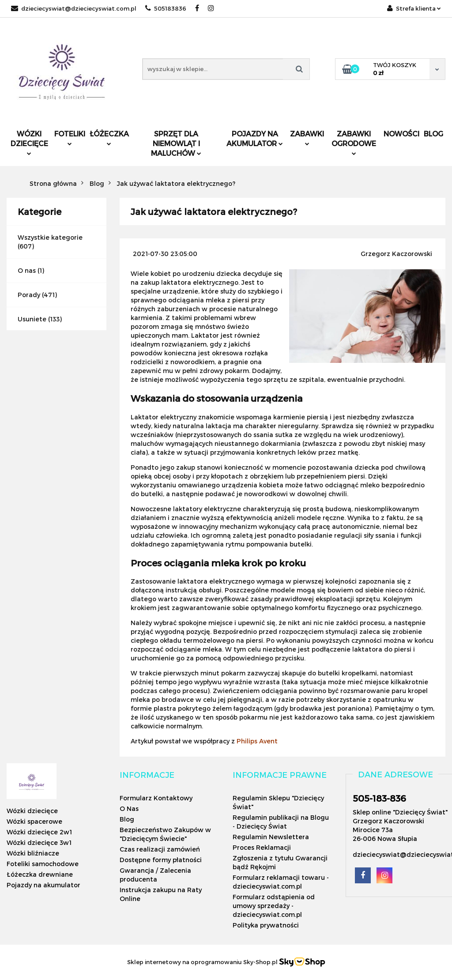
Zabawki (307, 138)
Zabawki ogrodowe (354, 142)
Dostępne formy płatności (161, 860)
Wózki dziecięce (29, 142)
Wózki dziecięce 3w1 (39, 842)
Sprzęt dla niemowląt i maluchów (176, 143)
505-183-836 (379, 798)
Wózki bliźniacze (33, 853)
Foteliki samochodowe (43, 864)
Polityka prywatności (266, 925)
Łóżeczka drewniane (40, 874)
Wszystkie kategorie (50, 237)
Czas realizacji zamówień (160, 849)
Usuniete (32, 319)
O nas (27, 270)
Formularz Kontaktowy (156, 798)
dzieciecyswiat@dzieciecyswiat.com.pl (74, 8)
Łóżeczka (109, 138)
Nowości (401, 134)
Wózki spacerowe (34, 821)
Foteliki (70, 138)
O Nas (129, 808)
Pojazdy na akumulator (255, 138)
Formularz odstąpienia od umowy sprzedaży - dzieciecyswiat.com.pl (274, 906)
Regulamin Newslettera (271, 837)
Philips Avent (257, 741)
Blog (433, 134)
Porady (29, 295)
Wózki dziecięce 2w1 (39, 832)
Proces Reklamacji (262, 847)
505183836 (166, 8)
